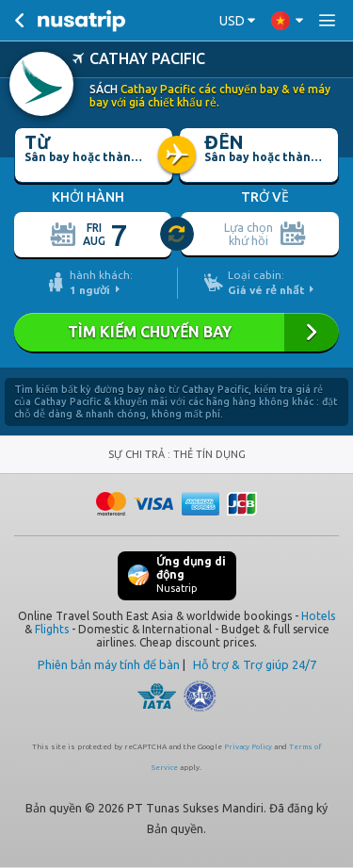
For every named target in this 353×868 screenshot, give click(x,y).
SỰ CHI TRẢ (138, 453)
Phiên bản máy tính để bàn (109, 663)
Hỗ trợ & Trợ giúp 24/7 (255, 663)
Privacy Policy (248, 746)
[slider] (178, 234)
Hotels (318, 615)
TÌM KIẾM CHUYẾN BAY (176, 331)
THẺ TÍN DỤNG (209, 453)
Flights (52, 628)
